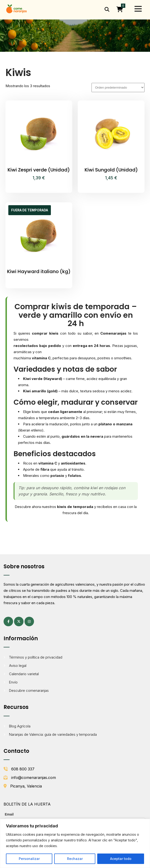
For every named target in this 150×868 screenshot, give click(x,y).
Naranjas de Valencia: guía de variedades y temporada (53, 734)
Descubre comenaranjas (29, 690)
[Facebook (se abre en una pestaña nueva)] (8, 621)
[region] (75, 843)
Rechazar (75, 859)
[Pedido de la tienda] (118, 88)
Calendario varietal (24, 674)
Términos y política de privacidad (36, 657)
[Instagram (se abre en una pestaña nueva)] (29, 621)
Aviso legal (18, 666)
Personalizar (29, 859)
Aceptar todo (121, 859)
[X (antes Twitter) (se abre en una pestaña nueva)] (19, 621)
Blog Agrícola (20, 726)
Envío (13, 682)
